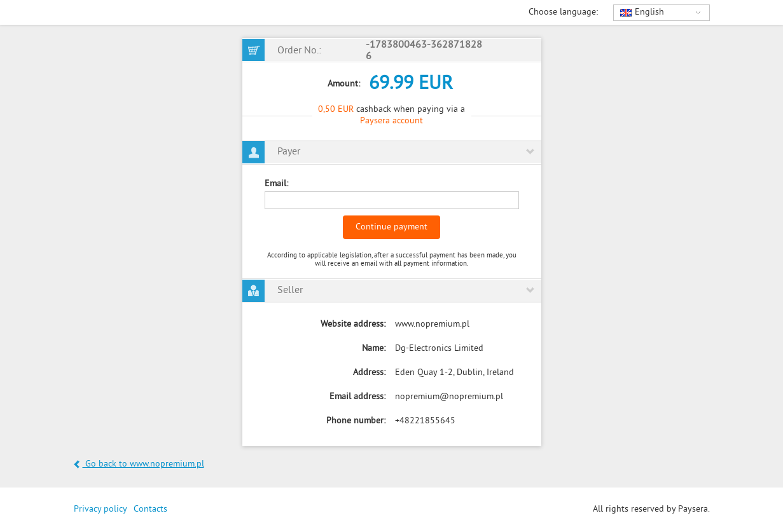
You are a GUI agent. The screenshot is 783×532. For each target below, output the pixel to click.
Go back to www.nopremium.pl (139, 464)
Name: (374, 349)
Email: (276, 184)
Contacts (150, 509)
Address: (369, 373)
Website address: (353, 324)
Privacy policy (100, 509)
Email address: (357, 397)
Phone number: (356, 421)
